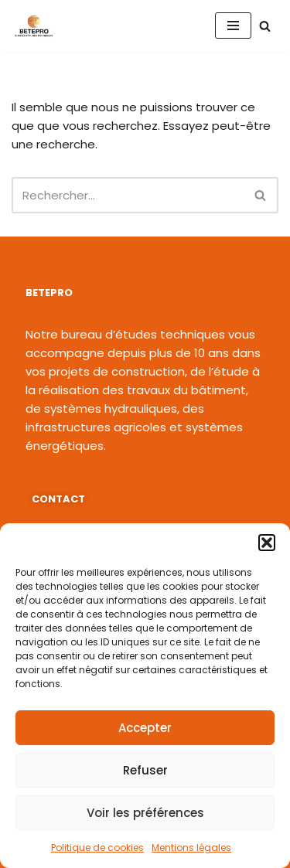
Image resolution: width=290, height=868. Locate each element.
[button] (267, 543)
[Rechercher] (265, 26)
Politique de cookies (97, 848)
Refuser (145, 770)
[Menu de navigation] (233, 26)
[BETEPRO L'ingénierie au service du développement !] (33, 26)
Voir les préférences (145, 813)
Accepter (145, 728)
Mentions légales (191, 848)
